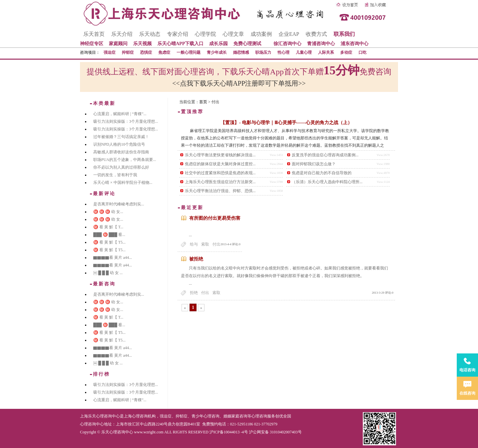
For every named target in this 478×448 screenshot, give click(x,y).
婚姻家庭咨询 (235, 416)
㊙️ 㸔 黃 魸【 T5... (109, 242)
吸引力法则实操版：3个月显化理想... (126, 121)
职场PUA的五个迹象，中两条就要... (125, 160)
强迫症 (110, 52)
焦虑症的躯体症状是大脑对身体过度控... (220, 164)
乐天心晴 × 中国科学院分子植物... (123, 183)
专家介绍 (178, 34)
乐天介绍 (122, 34)
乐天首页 (94, 34)
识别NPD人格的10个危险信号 (119, 144)
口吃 (362, 52)
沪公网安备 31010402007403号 (275, 432)
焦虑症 (164, 52)
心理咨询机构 (144, 416)
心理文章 (233, 34)
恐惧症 (146, 52)
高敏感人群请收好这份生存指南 (121, 152)
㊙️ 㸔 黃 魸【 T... (108, 227)
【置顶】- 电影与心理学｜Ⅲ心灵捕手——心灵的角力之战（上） (286, 123)
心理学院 (205, 34)
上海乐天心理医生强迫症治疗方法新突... (220, 182)
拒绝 (194, 293)
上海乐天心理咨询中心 (100, 416)
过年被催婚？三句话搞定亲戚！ (121, 137)
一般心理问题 (189, 52)
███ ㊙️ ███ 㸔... (109, 235)
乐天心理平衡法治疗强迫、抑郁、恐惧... (220, 191)
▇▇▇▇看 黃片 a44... (113, 258)
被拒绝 (196, 259)
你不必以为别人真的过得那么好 (121, 167)
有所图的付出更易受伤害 (215, 218)
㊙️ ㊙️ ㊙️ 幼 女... (108, 212)
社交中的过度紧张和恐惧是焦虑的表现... (220, 173)
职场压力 (263, 52)
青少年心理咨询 (205, 416)
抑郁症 (128, 52)
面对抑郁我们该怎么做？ (314, 164)
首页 (203, 102)
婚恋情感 (241, 52)
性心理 (283, 52)
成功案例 (261, 34)
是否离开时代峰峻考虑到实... (119, 204)
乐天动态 (150, 34)
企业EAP (289, 34)
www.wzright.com (149, 432)
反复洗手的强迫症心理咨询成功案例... (325, 155)
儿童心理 (304, 52)
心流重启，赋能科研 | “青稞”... (120, 114)
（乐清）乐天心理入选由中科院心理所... (327, 182)
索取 (205, 244)
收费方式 (316, 34)
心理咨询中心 (92, 424)
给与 (194, 244)
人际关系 (326, 52)
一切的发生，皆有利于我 (115, 175)
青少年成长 (217, 52)
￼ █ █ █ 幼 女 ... (108, 273)
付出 (216, 244)
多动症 (346, 52)
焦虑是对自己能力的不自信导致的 (322, 173)
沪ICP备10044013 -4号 (229, 432)
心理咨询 (259, 416)
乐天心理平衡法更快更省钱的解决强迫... (220, 155)
